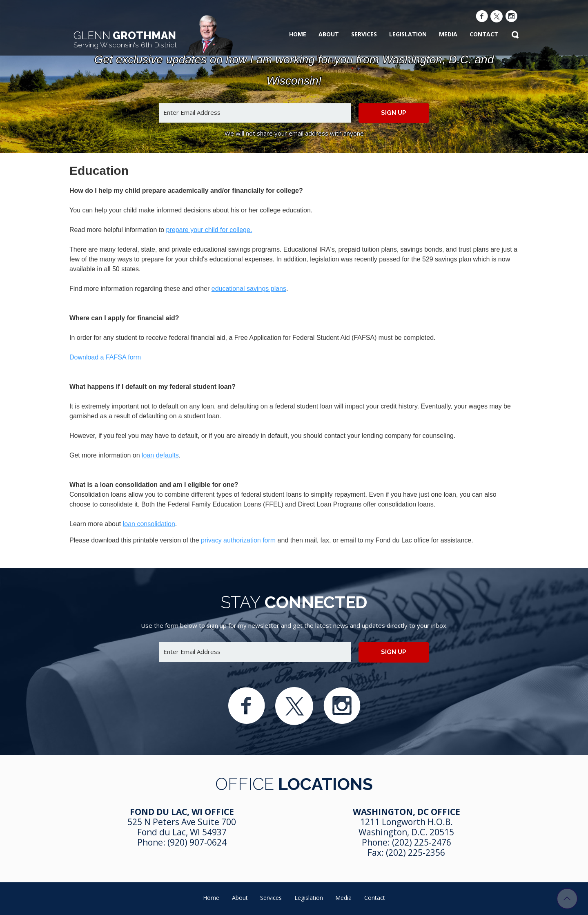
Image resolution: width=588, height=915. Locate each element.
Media (448, 34)
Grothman (125, 39)
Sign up (394, 113)
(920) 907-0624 (197, 842)
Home (298, 34)
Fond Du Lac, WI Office (182, 812)
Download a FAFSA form (105, 357)
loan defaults (160, 455)
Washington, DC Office (406, 812)
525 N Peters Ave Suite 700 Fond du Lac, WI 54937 (182, 827)
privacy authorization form (238, 540)
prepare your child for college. (209, 230)
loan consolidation (149, 524)
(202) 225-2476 (422, 842)
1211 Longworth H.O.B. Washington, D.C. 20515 (406, 827)
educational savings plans (249, 289)
